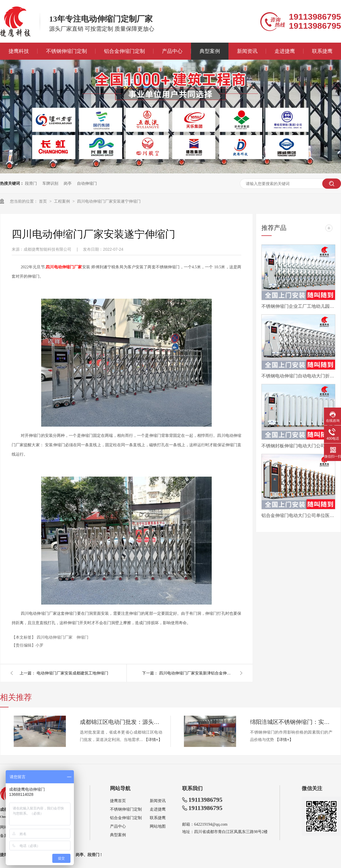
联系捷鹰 (322, 51)
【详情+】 (153, 740)
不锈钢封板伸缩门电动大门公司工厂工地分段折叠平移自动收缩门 (298, 446)
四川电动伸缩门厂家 (55, 637)
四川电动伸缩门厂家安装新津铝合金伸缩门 (196, 673)
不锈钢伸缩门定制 (66, 51)
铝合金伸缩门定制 (124, 51)
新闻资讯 (247, 51)
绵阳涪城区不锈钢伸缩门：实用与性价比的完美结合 (291, 722)
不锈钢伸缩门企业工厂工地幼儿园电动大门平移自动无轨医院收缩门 (298, 306)
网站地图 (158, 826)
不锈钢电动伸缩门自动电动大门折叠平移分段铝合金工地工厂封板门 (298, 376)
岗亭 (68, 183)
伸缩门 (82, 637)
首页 (43, 201)
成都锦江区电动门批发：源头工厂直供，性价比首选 (121, 722)
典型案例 (210, 51)
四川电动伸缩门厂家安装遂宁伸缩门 (109, 201)
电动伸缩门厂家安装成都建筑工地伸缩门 (72, 673)
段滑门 (31, 183)
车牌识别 (50, 183)
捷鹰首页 (118, 801)
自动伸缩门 (87, 183)
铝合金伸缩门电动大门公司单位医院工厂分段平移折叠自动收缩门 (298, 515)
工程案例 (63, 201)
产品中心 (172, 51)
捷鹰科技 (19, 51)
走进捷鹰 (285, 51)
